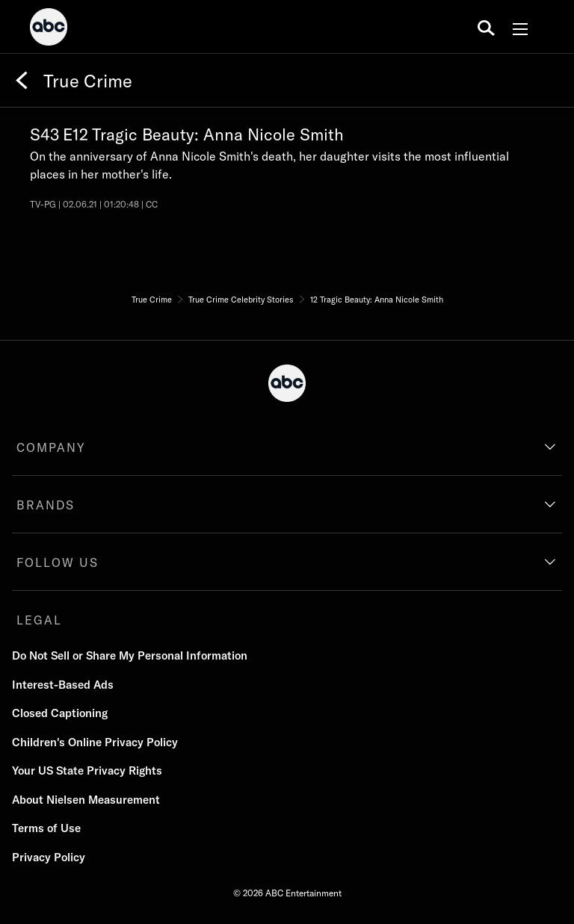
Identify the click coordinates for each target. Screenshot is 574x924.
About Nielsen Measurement (86, 800)
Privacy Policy (49, 857)
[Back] (22, 81)
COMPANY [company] (51, 447)
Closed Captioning (60, 713)
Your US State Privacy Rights (87, 770)
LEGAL (39, 620)
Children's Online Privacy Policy (95, 742)
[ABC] (49, 29)
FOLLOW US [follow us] (58, 562)
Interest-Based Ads (63, 685)
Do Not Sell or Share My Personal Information (130, 655)
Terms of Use (46, 828)
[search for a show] (486, 27)
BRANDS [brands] (46, 505)
